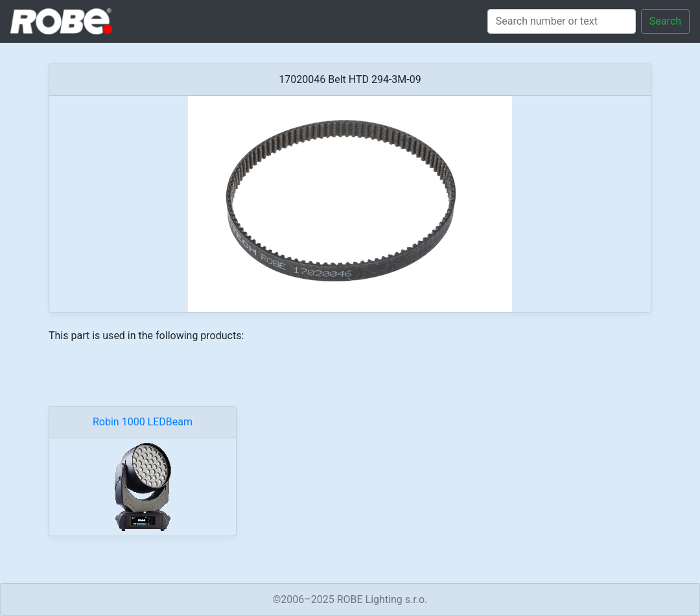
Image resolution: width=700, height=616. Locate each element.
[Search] (562, 21)
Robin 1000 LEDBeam (143, 422)
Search (665, 21)
